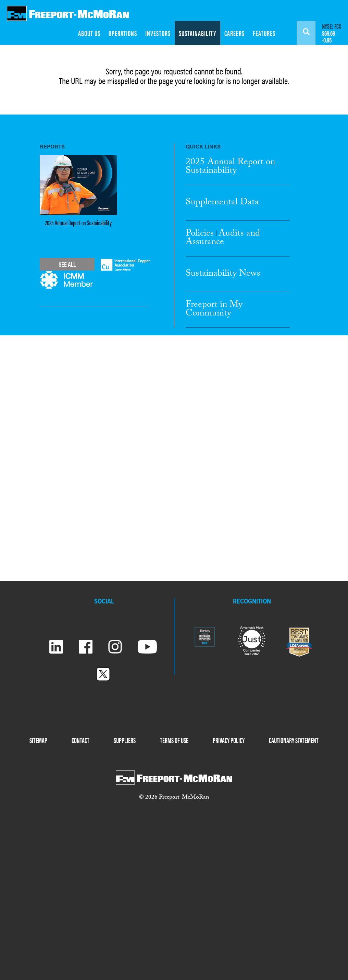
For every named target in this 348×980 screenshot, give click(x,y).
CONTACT (80, 740)
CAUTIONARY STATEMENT (294, 740)
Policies (200, 234)
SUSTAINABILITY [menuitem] (197, 33)
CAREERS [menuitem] (234, 33)
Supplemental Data (222, 203)
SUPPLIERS (125, 740)
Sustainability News (223, 274)
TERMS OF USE (174, 740)
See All (67, 264)
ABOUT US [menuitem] (89, 33)
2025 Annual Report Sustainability (230, 167)
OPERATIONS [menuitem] (123, 33)
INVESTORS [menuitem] (158, 33)
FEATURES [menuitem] (264, 33)
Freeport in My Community (214, 310)
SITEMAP (38, 740)
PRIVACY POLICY (229, 740)
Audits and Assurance (223, 238)
